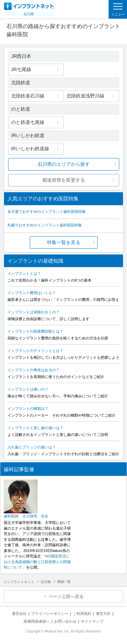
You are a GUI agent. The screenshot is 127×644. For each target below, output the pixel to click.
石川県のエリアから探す (64, 164)
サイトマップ (92, 621)
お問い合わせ (65, 621)
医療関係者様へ (37, 621)
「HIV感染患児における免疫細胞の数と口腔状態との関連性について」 (37, 562)
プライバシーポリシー (50, 614)
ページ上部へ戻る (66, 596)
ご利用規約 (82, 614)
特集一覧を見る (64, 242)
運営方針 (103, 614)
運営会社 (19, 614)
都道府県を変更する (64, 180)
